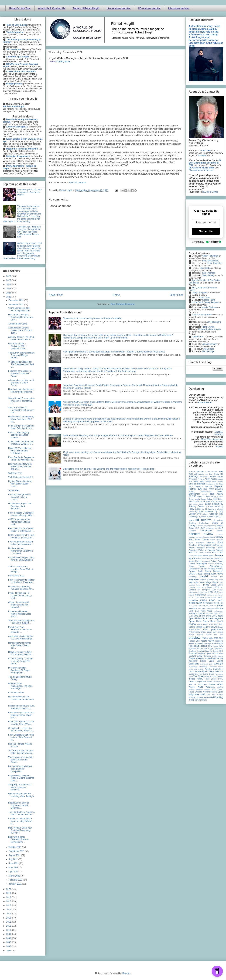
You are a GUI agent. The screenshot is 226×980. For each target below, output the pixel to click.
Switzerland (218, 669)
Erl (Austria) (199, 553)
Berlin (220, 491)
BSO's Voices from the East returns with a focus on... (21, 536)
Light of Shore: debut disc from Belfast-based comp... (20, 484)
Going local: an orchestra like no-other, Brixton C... (21, 729)
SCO (221, 651)
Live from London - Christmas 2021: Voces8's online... (18, 346)
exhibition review (201, 556)
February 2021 (16, 880)
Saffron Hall (202, 649)
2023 (9, 289)
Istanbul (210, 580)
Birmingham (194, 494)
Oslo (221, 624)
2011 (9, 926)
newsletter (193, 608)
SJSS (200, 656)
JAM (191, 582)
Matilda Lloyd (208, 351)
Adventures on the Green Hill (209, 474)
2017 (9, 901)
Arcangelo (193, 479)
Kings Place (212, 582)
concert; (220, 534)
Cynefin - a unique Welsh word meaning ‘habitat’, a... (20, 821)
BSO (213, 501)
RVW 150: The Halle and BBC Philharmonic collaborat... (20, 451)
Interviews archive (179, 8)
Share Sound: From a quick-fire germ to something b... (21, 401)
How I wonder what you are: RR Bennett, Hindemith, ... (21, 392)
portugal (200, 634)
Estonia (208, 553)
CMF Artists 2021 (16, 576)
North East (194, 611)
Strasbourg (203, 667)
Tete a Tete (214, 671)
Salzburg (192, 651)
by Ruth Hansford (204, 511)
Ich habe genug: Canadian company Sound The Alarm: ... (21, 661)
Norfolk (220, 608)
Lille (199, 590)
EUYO (191, 556)
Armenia (201, 479)
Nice (200, 609)
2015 (9, 910)
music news (208, 600)
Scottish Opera (204, 653)
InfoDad (219, 447)
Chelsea (192, 523)
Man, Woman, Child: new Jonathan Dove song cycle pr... (20, 830)
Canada (203, 517)
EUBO (220, 553)
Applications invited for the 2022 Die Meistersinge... (21, 638)
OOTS (214, 616)
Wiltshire (220, 695)
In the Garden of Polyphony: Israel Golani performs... (21, 427)
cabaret (205, 514)
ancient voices (216, 476)
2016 (9, 905)
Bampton (192, 484)
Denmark (211, 542)
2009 (9, 934)
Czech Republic (217, 540)
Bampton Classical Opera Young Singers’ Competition (20, 769)
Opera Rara (209, 621)
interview (194, 579)
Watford (220, 687)
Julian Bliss (209, 349)
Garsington (202, 564)
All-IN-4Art (204, 477)
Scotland (193, 653)
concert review (201, 534)
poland (191, 634)
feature (212, 556)
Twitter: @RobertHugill (86, 8)
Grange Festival (216, 569)
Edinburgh (200, 548)
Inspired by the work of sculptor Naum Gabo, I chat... (20, 596)
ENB (205, 550)
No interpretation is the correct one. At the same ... (21, 699)
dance (191, 543)
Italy (217, 580)
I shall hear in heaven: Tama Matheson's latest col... (21, 707)
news (220, 605)
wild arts (211, 695)
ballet (196, 481)
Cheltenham (204, 523)
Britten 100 (212, 499)
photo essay (206, 632)
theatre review (196, 679)
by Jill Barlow (208, 509)
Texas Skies (14, 490)
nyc (216, 613)
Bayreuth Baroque (204, 486)
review (191, 643)
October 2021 (15, 847)
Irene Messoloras (210, 261)
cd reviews (218, 520)
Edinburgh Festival (215, 548)
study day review (196, 669)
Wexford (198, 692)
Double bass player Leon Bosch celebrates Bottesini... (20, 506)
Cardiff (60, 62)
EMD (201, 550)
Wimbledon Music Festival (200, 697)
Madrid (191, 595)
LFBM (216, 587)
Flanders (199, 561)
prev (221, 634)
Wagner (192, 687)
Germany (219, 564)
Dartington (200, 543)
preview (194, 638)
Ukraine (216, 682)
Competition (206, 531)
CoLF (221, 528)
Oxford (192, 627)
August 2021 (15, 855)
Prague (209, 634)
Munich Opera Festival (197, 597)
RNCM (220, 643)
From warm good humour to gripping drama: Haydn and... (21, 715)
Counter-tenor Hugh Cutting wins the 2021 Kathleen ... (21, 560)
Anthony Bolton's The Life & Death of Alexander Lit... (21, 338)
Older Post (176, 295)
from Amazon (205, 403)
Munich (220, 595)
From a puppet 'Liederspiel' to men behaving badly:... (21, 514)
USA (221, 681)
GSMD (192, 574)
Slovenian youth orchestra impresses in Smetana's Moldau (93, 318)
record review (208, 641)
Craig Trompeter (199, 293)
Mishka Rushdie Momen (209, 329)
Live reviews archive (119, 8)
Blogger (126, 973)
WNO (214, 697)
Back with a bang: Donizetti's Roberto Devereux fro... (18, 839)
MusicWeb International (212, 439)
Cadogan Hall (216, 514)
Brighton (200, 496)
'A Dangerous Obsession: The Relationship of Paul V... (21, 364)
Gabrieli (192, 564)
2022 (9, 293)
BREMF (192, 496)
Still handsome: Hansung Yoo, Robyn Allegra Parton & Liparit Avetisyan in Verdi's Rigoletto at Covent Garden (118, 435)
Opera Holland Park (198, 618)
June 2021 (14, 863)
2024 (9, 285)
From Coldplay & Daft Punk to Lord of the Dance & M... (21, 737)
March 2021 (15, 876)
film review (215, 559)
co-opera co (211, 528)
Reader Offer (194, 641)
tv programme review (203, 681)
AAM (221, 472)
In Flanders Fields (17, 693)
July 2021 (14, 859)
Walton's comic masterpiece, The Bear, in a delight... (20, 686)
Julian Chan (204, 297)
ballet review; (218, 481)
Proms (205, 638)
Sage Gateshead (216, 649)
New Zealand (211, 606)
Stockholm (193, 667)
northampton (218, 611)
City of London (209, 526)
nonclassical (211, 609)
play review (218, 632)
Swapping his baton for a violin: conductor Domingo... (20, 787)
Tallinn (191, 671)
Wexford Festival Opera (213, 692)
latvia (221, 582)
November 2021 (17, 304)
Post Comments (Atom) (123, 304)
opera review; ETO (205, 624)
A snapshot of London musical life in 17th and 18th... (20, 330)
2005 (9, 951)
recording (219, 641)
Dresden (192, 545)
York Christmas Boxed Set (20, 477)
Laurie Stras (197, 337)
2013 (9, 918)
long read (203, 592)
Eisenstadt (193, 550)
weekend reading (203, 689)
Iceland (214, 577)
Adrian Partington (210, 256)
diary (220, 542)
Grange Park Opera (200, 571)
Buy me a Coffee (210, 192)
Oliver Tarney (208, 275)
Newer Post (56, 295)
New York (202, 606)
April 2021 (14, 872)
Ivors (221, 580)
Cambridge (193, 517)
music (215, 597)
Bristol (208, 496)
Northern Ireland (197, 613)
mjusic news (212, 595)
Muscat (209, 597)
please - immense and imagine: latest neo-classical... (19, 605)
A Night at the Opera (18, 324)
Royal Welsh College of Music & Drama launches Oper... (21, 778)
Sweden (208, 669)
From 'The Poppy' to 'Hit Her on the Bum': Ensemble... (21, 581)
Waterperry (210, 687)
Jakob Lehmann (210, 344)
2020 (9, 889)
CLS (197, 528)
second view (218, 653)
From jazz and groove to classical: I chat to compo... (20, 497)
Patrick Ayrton (208, 327)
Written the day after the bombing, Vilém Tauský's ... (21, 796)
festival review (202, 559)
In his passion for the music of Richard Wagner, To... (21, 443)
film (209, 559)
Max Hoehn (205, 268)
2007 (9, 942)
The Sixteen (199, 676)
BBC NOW (209, 489)
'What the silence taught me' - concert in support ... (21, 622)
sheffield (192, 656)
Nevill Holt (219, 603)
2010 (9, 930)
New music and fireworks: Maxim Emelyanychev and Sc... (20, 467)
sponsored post (206, 664)
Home (116, 295)
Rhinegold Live (201, 643)
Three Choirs (210, 679)
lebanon (192, 585)
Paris (205, 629)
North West (206, 611)
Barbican (201, 484)
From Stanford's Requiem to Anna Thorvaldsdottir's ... (21, 459)
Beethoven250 (206, 492)
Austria (214, 479)
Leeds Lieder (217, 585)
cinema (201, 526)
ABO (191, 474)
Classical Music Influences (201, 170)
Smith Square (218, 656)
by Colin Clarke (212, 506)
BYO (199, 514)
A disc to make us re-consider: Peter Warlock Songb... (21, 569)
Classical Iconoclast (218, 433)
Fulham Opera (217, 561)
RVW (221, 646)
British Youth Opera (197, 499)
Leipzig (192, 587)
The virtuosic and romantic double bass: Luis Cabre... (21, 760)
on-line (202, 616)
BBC (200, 489)
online (209, 616)
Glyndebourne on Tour (198, 569)
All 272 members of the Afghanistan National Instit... (19, 522)
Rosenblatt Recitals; (198, 646)
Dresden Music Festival (208, 545)
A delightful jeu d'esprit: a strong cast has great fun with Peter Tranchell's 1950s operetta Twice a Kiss (114, 352)
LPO (211, 592)
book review (216, 494)
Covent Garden (201, 540)
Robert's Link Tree (20, 8)
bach (191, 481)
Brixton (199, 501)
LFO (221, 587)
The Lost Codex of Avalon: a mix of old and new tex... (21, 813)
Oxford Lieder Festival (206, 627)
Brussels (207, 501)
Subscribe (206, 231)
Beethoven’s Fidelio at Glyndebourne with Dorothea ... (19, 805)
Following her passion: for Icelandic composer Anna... (20, 374)
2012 (9, 922)
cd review (203, 520)
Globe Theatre (197, 566)
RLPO (214, 643)
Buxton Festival (212, 504)
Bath (191, 486)
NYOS (191, 616)
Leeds (206, 585)
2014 (9, 914)
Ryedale (192, 649)
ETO (214, 553)
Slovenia (207, 656)
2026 (9, 276)
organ (216, 624)
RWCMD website (78, 183)
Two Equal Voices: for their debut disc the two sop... (21, 752)
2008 (9, 938)
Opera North (195, 621)
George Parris (209, 300)
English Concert (215, 550)
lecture (199, 585)
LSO (216, 592)
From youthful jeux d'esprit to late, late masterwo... (20, 543)
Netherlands (208, 603)
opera (220, 616)
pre (215, 634)
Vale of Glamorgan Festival (202, 684)
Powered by (206, 242)
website (192, 689)
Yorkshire (203, 700)
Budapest (219, 502)
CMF (203, 528)
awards (220, 479)
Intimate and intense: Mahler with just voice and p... (20, 614)
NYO (221, 613)
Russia (215, 646)
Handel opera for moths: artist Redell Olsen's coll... (20, 645)
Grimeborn (218, 571)
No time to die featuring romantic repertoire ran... (21, 588)
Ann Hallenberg (213, 322)
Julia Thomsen (208, 273)
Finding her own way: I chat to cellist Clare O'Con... (21, 723)
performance (217, 629)
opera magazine (215, 618)
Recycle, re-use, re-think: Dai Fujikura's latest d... (20, 653)
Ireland (203, 580)
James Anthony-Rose (202, 315)
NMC (204, 609)
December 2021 (17, 300)
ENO (191, 553)
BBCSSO (219, 489)
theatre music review (214, 676)
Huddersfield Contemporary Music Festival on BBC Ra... (21, 419)
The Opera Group (206, 674)
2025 (9, 280)
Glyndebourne (216, 566)
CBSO (217, 517)
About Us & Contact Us (52, 8)
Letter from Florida (204, 587)
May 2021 (14, 868)
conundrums (209, 537)
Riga (210, 644)
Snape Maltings (196, 658)
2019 (9, 893)
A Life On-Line (196, 472)
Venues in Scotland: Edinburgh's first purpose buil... (21, 410)
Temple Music (201, 671)
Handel (204, 576)
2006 (9, 946)
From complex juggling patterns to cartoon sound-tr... (19, 435)
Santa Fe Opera (211, 651)
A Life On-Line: (211, 472)
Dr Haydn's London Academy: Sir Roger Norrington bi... (19, 670)
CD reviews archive (149, 8)
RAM (216, 638)
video (220, 684)
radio (211, 638)
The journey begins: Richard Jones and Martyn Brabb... (21, 355)
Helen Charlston (214, 263)
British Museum (217, 496)
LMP (214, 590)
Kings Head (199, 582)
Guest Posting (203, 574)
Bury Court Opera (196, 504)
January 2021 (15, 884)
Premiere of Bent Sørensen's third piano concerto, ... (20, 630)
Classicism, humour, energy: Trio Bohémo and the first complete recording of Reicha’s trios (109, 469)
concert (220, 531)
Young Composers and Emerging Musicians (19, 309)
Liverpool (206, 590)
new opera (193, 606)
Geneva (211, 564)
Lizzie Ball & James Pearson (205, 302)
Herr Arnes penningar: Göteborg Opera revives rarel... (21, 317)
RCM (221, 638)
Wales (67, 62)
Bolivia (205, 494)
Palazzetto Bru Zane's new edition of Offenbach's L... (21, 530)
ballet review (205, 481)
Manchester (200, 595)
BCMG (191, 491)
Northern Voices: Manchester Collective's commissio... (21, 551)
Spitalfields (194, 664)
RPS (210, 646)
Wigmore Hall (197, 694)
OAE (196, 616)
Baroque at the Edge (215, 484)
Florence (207, 561)
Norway (210, 613)
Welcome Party (15, 473)
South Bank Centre (212, 661)
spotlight (218, 664)
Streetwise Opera (216, 667)
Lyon (221, 592)
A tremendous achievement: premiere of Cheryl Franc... (21, 383)
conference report (196, 537)
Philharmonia (194, 632)
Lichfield (192, 590)
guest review (217, 574)
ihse (221, 577)
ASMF (208, 479)
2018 (9, 897)
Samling (200, 651)
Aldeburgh (194, 476)
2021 (9, 297)
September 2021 (17, 851)
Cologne (192, 531)
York (197, 700)
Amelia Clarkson (209, 307)
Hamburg (193, 577)
